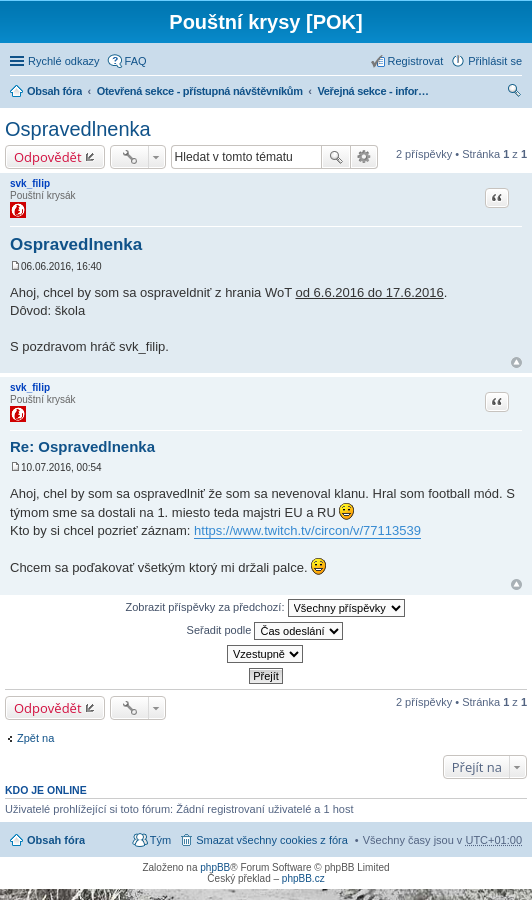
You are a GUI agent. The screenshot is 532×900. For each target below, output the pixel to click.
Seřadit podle (265, 631)
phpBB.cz (303, 878)
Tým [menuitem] (160, 840)
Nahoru (516, 362)
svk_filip (30, 183)
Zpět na (35, 738)
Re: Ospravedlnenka (82, 446)
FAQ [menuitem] (136, 61)
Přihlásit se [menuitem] (495, 61)
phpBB (215, 867)
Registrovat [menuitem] (416, 61)
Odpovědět (48, 157)
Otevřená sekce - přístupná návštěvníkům (200, 91)
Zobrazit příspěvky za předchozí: (264, 608)
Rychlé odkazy (64, 61)
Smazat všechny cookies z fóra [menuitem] (272, 840)
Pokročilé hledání (364, 157)
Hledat (336, 157)
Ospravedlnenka (78, 129)
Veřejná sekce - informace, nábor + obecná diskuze (377, 91)
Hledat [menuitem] (514, 93)
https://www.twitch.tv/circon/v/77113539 (307, 530)
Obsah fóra (54, 91)
